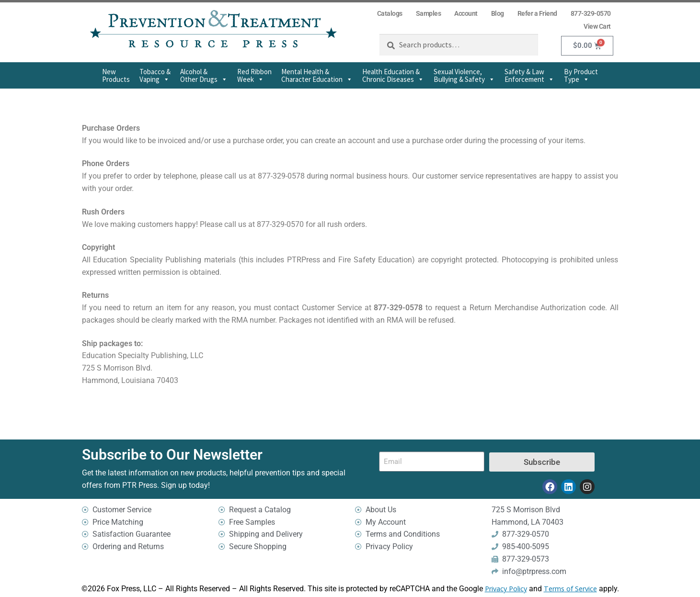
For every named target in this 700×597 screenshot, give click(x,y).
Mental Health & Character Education (317, 75)
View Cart (597, 26)
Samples (429, 13)
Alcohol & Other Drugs (204, 75)
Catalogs (390, 13)
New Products (116, 75)
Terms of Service (570, 589)
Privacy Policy (506, 589)
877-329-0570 (591, 13)
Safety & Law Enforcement (529, 75)
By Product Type (581, 75)
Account (466, 13)
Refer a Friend (537, 13)
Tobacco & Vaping (155, 75)
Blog (498, 13)
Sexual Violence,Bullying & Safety (464, 75)
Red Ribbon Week (254, 75)
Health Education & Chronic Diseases (393, 75)
